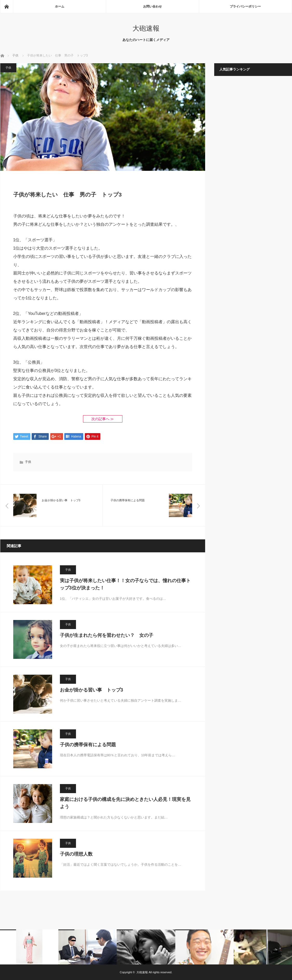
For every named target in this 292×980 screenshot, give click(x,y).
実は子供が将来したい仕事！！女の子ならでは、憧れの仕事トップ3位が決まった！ (125, 584)
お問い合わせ (152, 6)
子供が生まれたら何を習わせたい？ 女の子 (107, 635)
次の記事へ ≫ (103, 419)
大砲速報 (146, 28)
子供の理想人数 (76, 854)
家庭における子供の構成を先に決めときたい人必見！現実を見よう (125, 803)
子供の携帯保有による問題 (88, 745)
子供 (8, 68)
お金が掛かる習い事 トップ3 (92, 690)
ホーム (60, 6)
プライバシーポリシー (245, 6)
